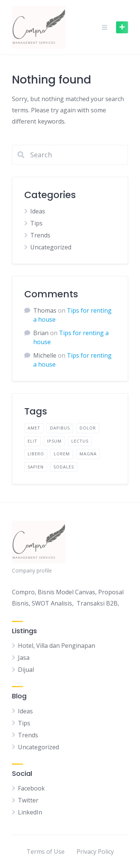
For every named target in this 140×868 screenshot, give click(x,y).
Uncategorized (51, 247)
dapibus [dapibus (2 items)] (60, 428)
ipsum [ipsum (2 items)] (54, 441)
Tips (36, 223)
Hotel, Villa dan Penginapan (57, 646)
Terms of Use (46, 852)
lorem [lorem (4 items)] (62, 454)
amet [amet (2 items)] (34, 428)
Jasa (24, 658)
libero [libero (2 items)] (36, 454)
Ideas (38, 211)
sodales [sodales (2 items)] (64, 467)
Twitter (28, 800)
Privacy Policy (95, 852)
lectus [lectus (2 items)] (80, 441)
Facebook (31, 788)
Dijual (26, 670)
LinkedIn (30, 812)
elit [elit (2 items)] (32, 441)
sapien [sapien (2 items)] (36, 467)
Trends (40, 235)
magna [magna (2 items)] (88, 454)
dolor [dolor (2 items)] (88, 428)
